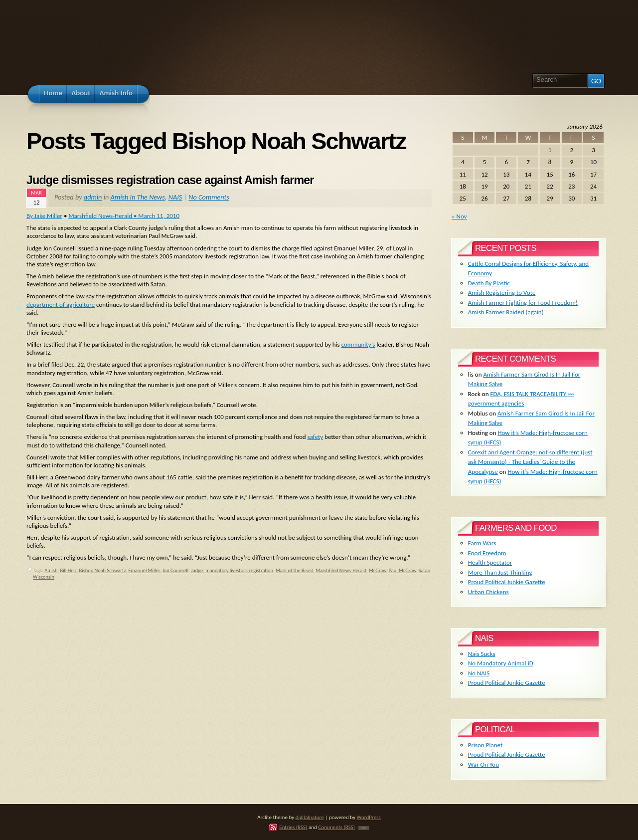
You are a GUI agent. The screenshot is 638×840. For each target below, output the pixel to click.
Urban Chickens (488, 592)
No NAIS (479, 673)
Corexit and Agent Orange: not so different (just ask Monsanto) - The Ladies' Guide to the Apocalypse (530, 462)
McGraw (378, 570)
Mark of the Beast (294, 570)
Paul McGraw (402, 570)
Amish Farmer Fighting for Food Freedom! (523, 303)
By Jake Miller (44, 216)
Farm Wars (482, 543)
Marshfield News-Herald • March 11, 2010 (124, 216)
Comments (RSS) (336, 827)
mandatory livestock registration (239, 570)
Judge (197, 570)
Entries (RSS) (293, 827)
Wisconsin (44, 577)
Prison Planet (485, 745)
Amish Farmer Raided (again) (506, 312)
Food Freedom (487, 553)
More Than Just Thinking (500, 572)
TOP (364, 828)
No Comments (209, 197)
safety (316, 437)
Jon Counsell (176, 570)
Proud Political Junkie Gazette (507, 582)
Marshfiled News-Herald (341, 570)
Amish (51, 570)
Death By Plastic (489, 283)
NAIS (175, 197)
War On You (483, 764)
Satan (424, 570)
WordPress (369, 817)
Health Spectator (490, 562)
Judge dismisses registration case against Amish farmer (170, 180)
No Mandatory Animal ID (501, 663)
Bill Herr (69, 570)
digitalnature (310, 817)
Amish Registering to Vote (502, 293)
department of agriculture (61, 305)
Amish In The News (138, 197)
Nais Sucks (482, 654)
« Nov (459, 216)
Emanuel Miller (144, 570)
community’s (358, 344)
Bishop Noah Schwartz (103, 570)
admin (93, 197)
